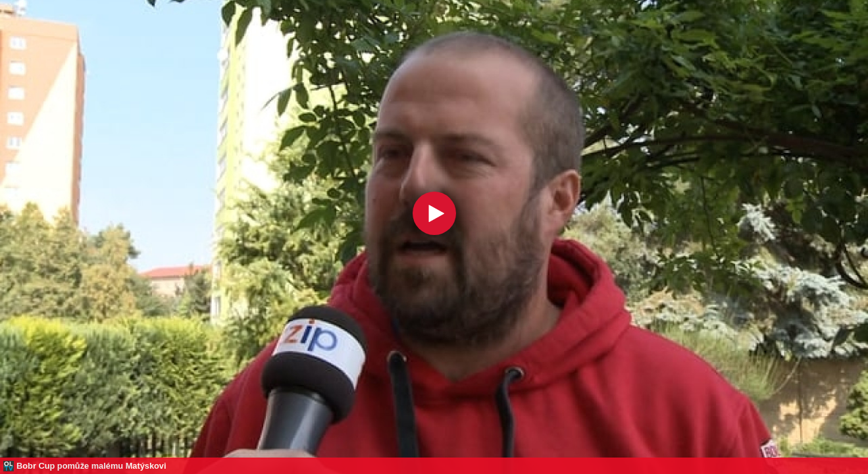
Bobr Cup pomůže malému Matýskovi (91, 466)
